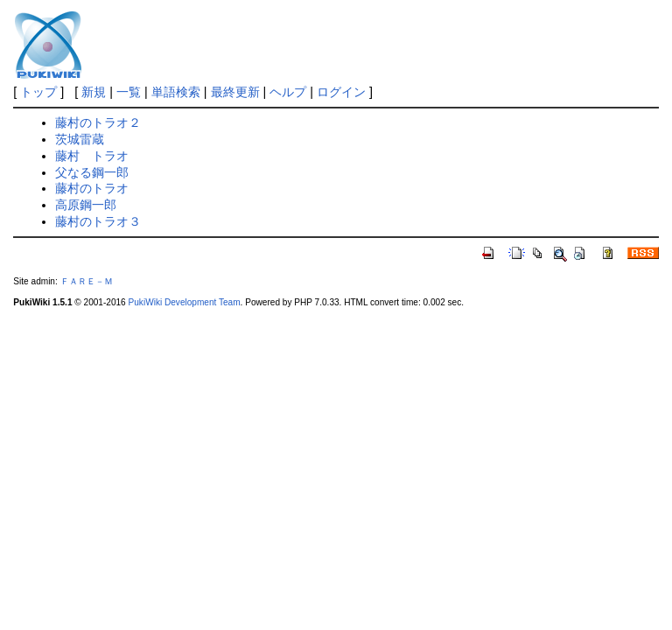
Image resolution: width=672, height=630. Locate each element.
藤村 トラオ (92, 156)
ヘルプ (288, 92)
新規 (94, 92)
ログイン (341, 92)
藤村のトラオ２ (98, 122)
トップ (38, 92)
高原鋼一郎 (86, 205)
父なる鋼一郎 (92, 172)
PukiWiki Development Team (185, 302)
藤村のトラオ (92, 188)
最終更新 (235, 92)
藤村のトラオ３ (98, 221)
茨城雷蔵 (80, 139)
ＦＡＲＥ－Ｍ (87, 281)
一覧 (129, 92)
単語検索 (176, 92)
